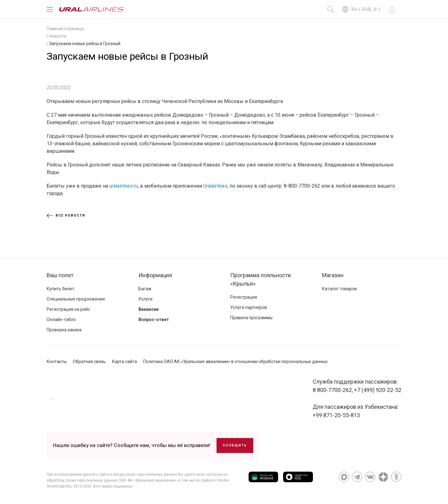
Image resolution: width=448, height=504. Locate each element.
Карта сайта (124, 362)
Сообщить (235, 445)
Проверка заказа (64, 330)
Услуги (145, 299)
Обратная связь (89, 362)
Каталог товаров (339, 289)
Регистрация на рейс (68, 309)
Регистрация (244, 297)
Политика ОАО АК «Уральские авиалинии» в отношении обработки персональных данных (235, 362)
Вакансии (149, 309)
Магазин (333, 275)
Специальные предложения (76, 299)
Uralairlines (215, 186)
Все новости (66, 216)
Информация (155, 275)
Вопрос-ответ (154, 320)
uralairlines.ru (124, 186)
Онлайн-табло (61, 320)
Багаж (145, 289)
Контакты (57, 362)
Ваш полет (60, 275)
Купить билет (61, 289)
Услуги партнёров (249, 307)
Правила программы (251, 318)
